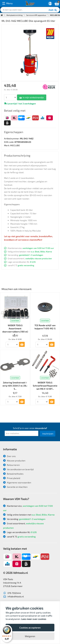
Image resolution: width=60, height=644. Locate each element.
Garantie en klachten (15, 487)
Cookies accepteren (30, 628)
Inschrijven (48, 434)
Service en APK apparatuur (36, 15)
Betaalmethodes (13, 474)
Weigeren (30, 636)
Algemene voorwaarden (17, 482)
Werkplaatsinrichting (14, 15)
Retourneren (11, 465)
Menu (7, 3)
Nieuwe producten (14, 461)
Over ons (9, 456)
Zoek (53, 10)
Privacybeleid (12, 478)
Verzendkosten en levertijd (18, 469)
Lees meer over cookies (34, 619)
